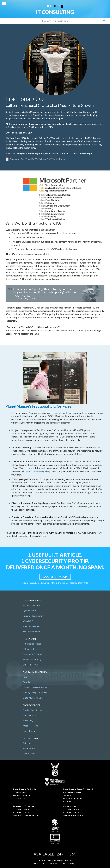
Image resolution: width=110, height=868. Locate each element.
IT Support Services (32, 644)
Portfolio (27, 677)
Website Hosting (30, 726)
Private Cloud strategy (34, 471)
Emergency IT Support (33, 654)
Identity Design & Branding (35, 692)
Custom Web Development (35, 687)
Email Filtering (29, 731)
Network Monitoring (32, 659)
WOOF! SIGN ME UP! (55, 577)
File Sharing (28, 720)
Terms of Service (54, 863)
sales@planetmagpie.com (74, 815)
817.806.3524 (70, 812)
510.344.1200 (20, 798)
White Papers (29, 748)
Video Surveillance (31, 626)
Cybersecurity (29, 611)
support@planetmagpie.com (26, 815)
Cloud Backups (29, 715)
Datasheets (28, 743)
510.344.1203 (20, 809)
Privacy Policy (69, 863)
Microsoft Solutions (32, 605)
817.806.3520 (70, 801)
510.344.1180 (70, 809)
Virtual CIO (28, 621)
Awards (26, 682)
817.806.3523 (20, 812)
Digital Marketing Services (35, 698)
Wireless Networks (31, 631)
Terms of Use (39, 863)
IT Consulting (55, 12)
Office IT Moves (30, 665)
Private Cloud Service (32, 710)
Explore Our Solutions (55, 21)
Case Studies (29, 753)
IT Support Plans (30, 649)
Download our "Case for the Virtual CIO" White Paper (37, 159)
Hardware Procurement (33, 616)
